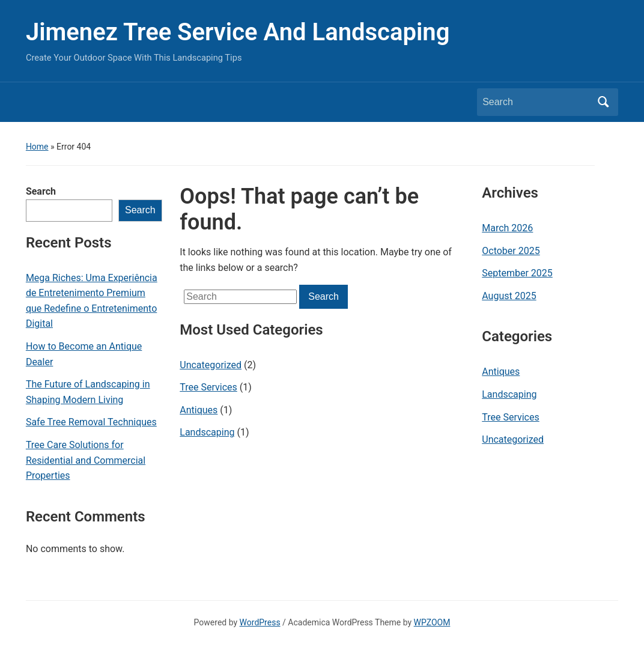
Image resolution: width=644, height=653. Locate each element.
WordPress (260, 622)
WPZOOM (432, 622)
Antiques (199, 410)
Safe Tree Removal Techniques (91, 422)
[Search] (536, 102)
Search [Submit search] (603, 102)
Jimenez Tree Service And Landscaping (238, 32)
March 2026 (507, 228)
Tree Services (208, 387)
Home (37, 147)
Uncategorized (211, 365)
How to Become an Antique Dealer (84, 354)
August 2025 (509, 296)
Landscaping (207, 432)
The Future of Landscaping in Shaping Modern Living (88, 392)
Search (41, 191)
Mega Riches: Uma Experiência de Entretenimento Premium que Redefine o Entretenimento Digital (92, 301)
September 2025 (517, 273)
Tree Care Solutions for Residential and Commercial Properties (86, 460)
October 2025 (511, 251)
